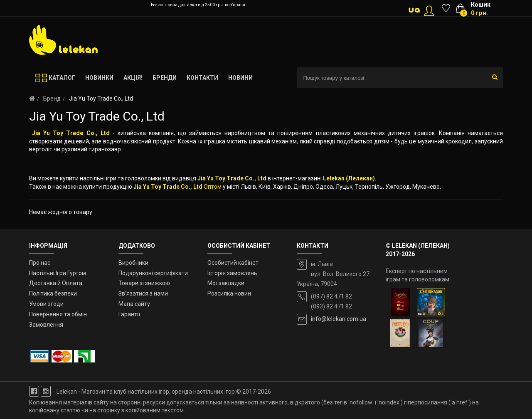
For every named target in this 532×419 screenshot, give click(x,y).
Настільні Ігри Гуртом (58, 273)
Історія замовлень (232, 273)
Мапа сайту (134, 304)
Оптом (213, 187)
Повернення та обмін (58, 314)
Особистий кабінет (233, 263)
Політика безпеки (53, 293)
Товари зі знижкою (144, 283)
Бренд (52, 99)
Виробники (133, 263)
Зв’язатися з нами (143, 293)
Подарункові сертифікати (153, 273)
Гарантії (129, 314)
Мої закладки (226, 283)
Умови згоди (46, 304)
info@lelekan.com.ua (339, 319)
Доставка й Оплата (56, 283)
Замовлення (46, 325)
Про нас (40, 263)
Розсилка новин (229, 293)
